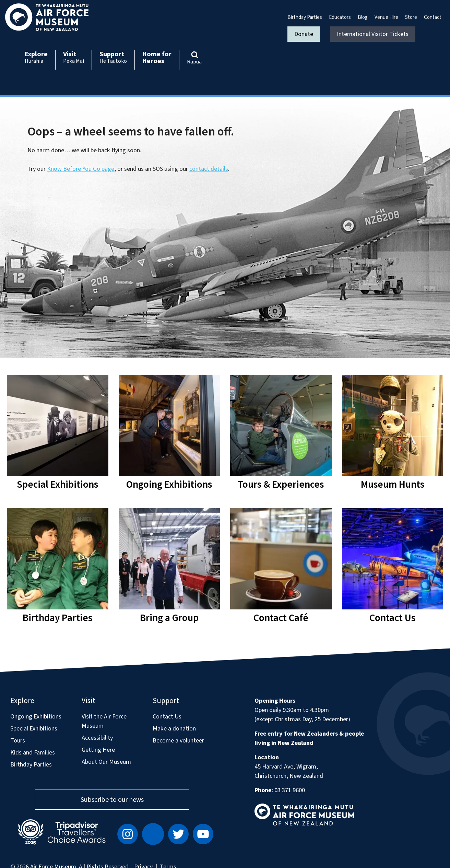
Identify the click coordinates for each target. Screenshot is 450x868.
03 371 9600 (290, 790)
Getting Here (98, 750)
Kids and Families (33, 753)
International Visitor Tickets (373, 34)
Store (411, 17)
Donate (304, 34)
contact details (209, 169)
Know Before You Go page (81, 169)
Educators (340, 17)
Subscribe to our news (112, 800)
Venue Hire (386, 17)
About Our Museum (106, 762)
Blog (363, 17)
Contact (433, 17)
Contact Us (167, 717)
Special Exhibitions (34, 729)
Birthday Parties (305, 17)
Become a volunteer (178, 741)
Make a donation (174, 729)
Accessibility (97, 738)
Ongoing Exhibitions (36, 717)
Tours (18, 741)
